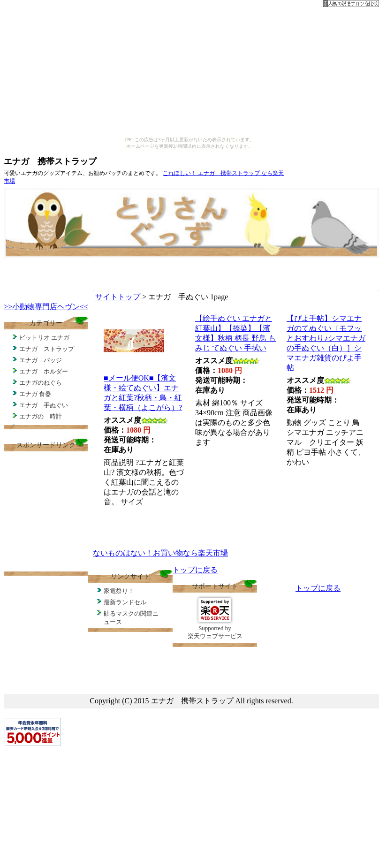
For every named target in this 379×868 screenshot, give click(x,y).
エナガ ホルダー (44, 371)
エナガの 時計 (41, 416)
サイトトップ (118, 297)
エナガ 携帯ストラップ (50, 161)
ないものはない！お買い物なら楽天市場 (160, 553)
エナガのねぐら (41, 383)
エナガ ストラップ (47, 349)
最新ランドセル (125, 602)
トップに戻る (195, 570)
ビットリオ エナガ (44, 338)
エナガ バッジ (41, 360)
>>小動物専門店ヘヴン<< (46, 307)
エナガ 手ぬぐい (44, 405)
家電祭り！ (119, 591)
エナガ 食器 (35, 394)
